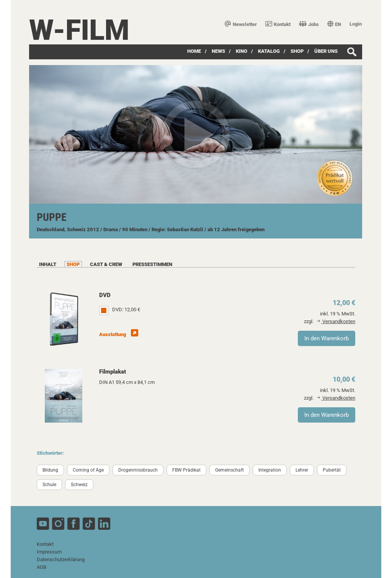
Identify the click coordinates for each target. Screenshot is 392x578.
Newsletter (241, 24)
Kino (242, 51)
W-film (79, 30)
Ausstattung (119, 334)
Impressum (49, 552)
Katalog (269, 51)
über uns (326, 51)
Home (194, 51)
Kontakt (278, 24)
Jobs (309, 24)
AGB (42, 567)
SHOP (297, 51)
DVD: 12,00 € (126, 309)
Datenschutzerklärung (61, 559)
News (218, 51)
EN (334, 24)
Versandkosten (336, 321)
